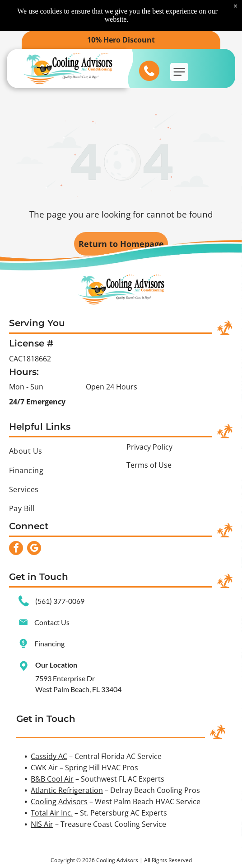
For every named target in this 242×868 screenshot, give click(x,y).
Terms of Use (149, 465)
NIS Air (42, 824)
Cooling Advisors (59, 802)
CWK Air (44, 768)
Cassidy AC (49, 756)
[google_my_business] (34, 549)
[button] (179, 72)
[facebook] (16, 549)
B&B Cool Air (52, 779)
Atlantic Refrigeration (67, 790)
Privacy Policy (149, 447)
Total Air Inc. (52, 813)
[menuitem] (62, 451)
